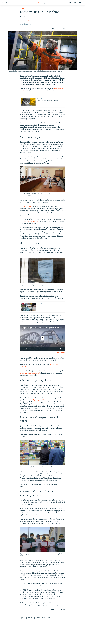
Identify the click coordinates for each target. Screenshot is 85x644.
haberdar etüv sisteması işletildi (30, 373)
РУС (70, 3)
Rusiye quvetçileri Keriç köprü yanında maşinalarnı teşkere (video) (43, 328)
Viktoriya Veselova (25, 21)
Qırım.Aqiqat (27, 330)
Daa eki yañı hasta (26, 207)
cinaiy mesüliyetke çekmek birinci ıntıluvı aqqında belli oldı (45, 400)
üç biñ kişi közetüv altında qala (30, 221)
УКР (75, 3)
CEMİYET (23, 8)
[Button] (55, 29)
